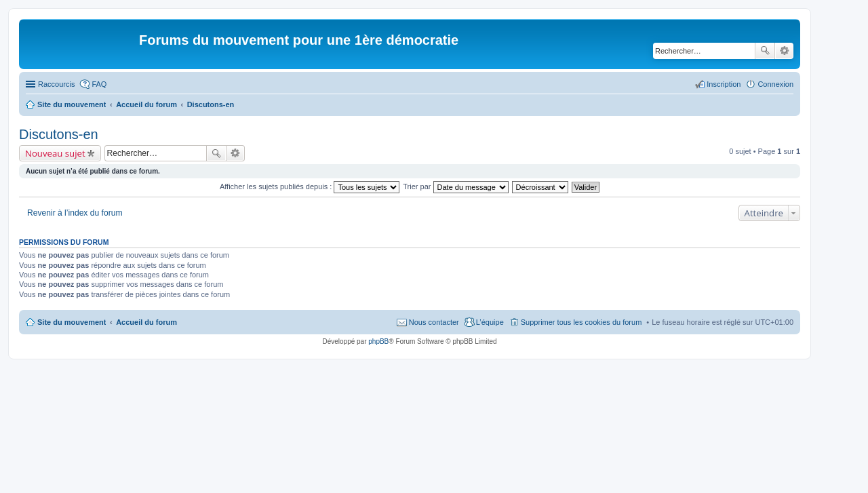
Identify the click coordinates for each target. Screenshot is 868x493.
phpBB (378, 341)
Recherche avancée (784, 51)
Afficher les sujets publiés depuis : (310, 186)
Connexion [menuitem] (775, 84)
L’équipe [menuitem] (490, 322)
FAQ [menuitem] (99, 84)
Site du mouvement (72, 322)
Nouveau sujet (55, 153)
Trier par (455, 186)
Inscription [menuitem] (724, 84)
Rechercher (765, 51)
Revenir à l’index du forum (75, 213)
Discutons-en (59, 134)
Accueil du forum (146, 322)
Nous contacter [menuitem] (434, 322)
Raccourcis (56, 84)
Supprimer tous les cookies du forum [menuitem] (581, 322)
